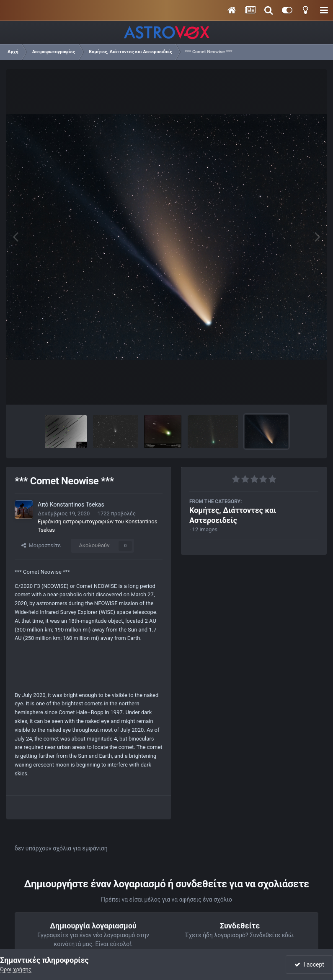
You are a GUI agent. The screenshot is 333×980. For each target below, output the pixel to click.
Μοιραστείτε (41, 545)
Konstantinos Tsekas (77, 504)
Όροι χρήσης (16, 969)
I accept (309, 964)
